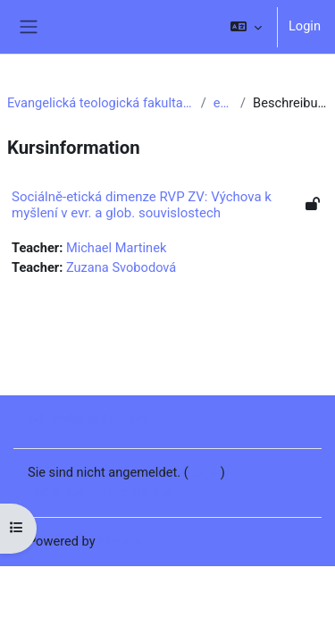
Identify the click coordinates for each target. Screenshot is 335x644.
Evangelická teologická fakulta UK (100, 103)
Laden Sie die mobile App (101, 492)
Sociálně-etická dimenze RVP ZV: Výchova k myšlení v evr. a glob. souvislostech (142, 205)
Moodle (120, 541)
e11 (223, 103)
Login (305, 26)
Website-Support (88, 419)
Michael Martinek (116, 248)
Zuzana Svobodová (121, 267)
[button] (246, 27)
